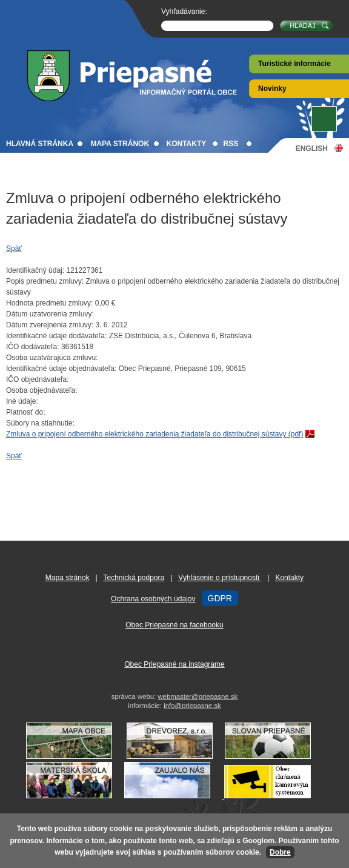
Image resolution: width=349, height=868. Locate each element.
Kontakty (186, 144)
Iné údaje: (22, 401)
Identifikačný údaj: (35, 270)
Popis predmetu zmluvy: (45, 281)
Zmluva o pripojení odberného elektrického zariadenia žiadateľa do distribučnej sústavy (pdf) (155, 434)
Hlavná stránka (40, 144)
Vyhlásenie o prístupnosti (220, 578)
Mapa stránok (120, 144)
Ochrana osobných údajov (153, 599)
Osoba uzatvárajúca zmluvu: (52, 358)
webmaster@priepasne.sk (198, 696)
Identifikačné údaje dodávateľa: (56, 336)
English (312, 148)
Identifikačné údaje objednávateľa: (61, 369)
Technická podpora (134, 578)
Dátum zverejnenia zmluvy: (50, 325)
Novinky (272, 88)
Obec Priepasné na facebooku (174, 625)
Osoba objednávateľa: (42, 390)
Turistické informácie (294, 64)
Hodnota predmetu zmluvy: (49, 303)
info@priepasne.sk (192, 706)
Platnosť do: (26, 412)
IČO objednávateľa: (38, 379)
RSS (231, 144)
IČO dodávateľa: (33, 347)
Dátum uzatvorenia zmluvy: (50, 314)
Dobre (280, 852)
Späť (14, 249)
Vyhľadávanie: (184, 12)
